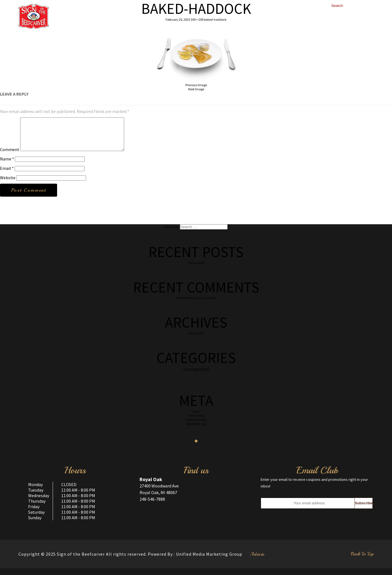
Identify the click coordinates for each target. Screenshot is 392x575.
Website (8, 184)
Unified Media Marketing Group (209, 561)
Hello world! (196, 269)
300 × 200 (197, 19)
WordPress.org (196, 430)
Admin (257, 561)
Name (7, 165)
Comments (196, 426)
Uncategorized (196, 376)
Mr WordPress (186, 304)
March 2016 (196, 340)
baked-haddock (215, 19)
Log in (196, 418)
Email (7, 175)
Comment (10, 156)
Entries (196, 422)
